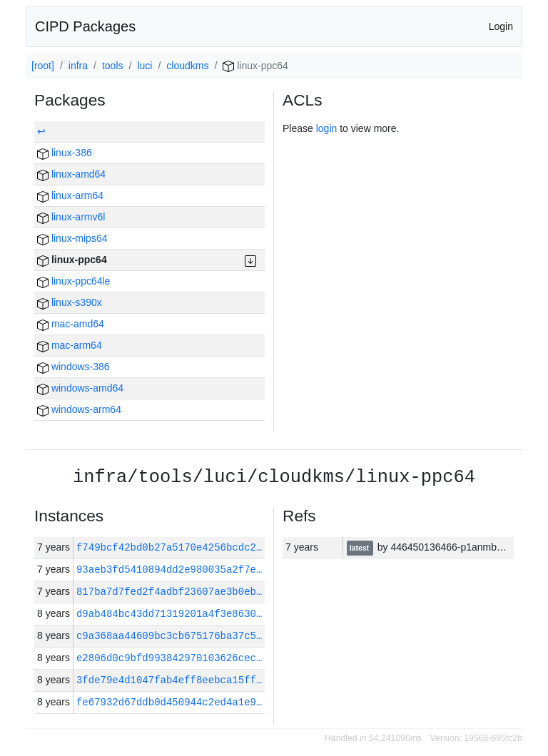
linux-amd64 (71, 174)
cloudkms (187, 66)
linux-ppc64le (73, 281)
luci (144, 66)
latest (360, 548)
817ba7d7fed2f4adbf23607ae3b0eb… (169, 592)
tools (113, 66)
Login (501, 26)
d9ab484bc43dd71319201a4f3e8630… (169, 614)
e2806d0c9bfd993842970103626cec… (169, 658)
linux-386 (65, 153)
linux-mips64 (72, 238)
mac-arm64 (70, 345)
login (327, 128)
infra (78, 66)
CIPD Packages (85, 26)
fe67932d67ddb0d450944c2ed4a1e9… (169, 702)
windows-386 (73, 367)
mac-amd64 (71, 324)
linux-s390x (70, 302)
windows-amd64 (80, 388)
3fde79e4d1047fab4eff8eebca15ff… (169, 680)
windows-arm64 (79, 409)
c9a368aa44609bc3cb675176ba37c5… (169, 636)
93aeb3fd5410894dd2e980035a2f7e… (169, 569)
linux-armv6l (71, 217)
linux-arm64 (70, 195)
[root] (43, 66)
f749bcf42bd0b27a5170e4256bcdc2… (172, 547)
